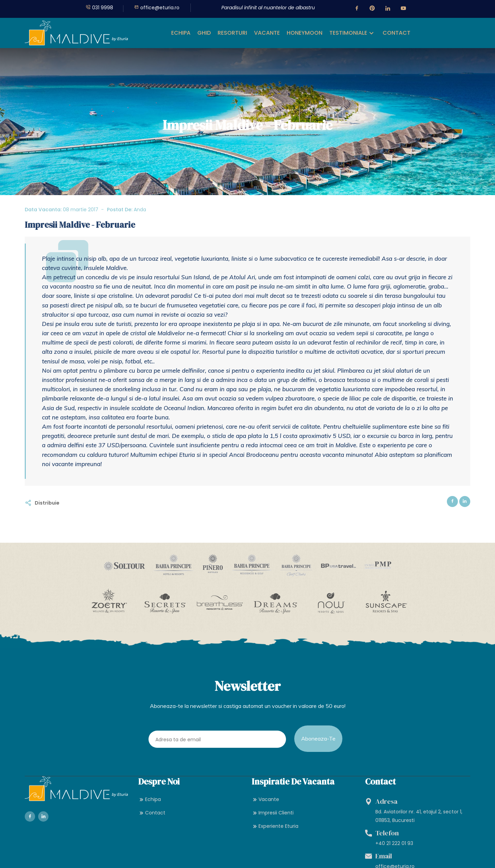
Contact (152, 824)
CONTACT (397, 33)
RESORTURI (232, 33)
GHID (204, 33)
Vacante (265, 811)
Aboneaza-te (318, 742)
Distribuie (47, 503)
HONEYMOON (305, 33)
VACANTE (267, 33)
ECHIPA (181, 33)
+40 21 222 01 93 (394, 855)
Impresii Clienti (273, 824)
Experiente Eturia (275, 838)
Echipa (150, 811)
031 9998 (100, 8)
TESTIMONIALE (348, 33)
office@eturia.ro (157, 8)
